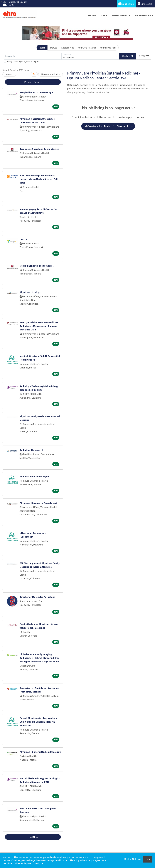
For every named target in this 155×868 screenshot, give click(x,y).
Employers (145, 4)
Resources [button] (143, 15)
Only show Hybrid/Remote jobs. (24, 61)
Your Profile (121, 15)
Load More (33, 837)
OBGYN (23, 239)
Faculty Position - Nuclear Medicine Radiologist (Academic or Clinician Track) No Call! (39, 326)
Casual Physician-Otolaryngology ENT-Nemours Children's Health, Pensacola (38, 722)
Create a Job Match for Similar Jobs (108, 126)
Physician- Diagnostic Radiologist (38, 503)
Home (92, 15)
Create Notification (51, 74)
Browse (53, 48)
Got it (148, 859)
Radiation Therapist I (31, 450)
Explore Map (68, 48)
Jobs (104, 15)
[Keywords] (33, 56)
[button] (144, 56)
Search (42, 48)
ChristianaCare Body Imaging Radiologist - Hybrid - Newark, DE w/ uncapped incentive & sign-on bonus (40, 658)
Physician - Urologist (31, 292)
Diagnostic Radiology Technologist (39, 149)
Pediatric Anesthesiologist (34, 476)
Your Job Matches (87, 48)
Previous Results (33, 82)
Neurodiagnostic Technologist (37, 266)
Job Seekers (126, 4)
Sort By (8, 74)
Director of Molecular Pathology (37, 597)
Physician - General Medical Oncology (40, 752)
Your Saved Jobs (108, 48)
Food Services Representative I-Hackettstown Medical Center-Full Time (39, 179)
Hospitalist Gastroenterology (36, 92)
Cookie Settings (132, 859)
